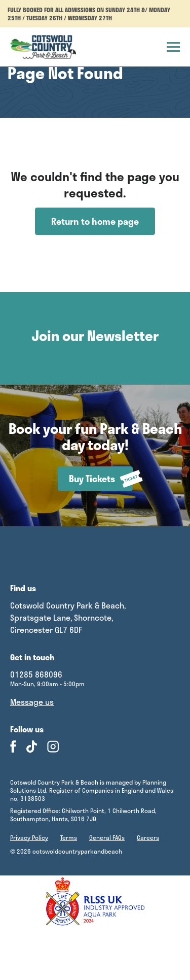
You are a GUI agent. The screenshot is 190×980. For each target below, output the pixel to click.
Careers (148, 837)
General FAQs (107, 837)
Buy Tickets (101, 479)
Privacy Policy (29, 837)
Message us (32, 702)
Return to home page (95, 221)
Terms (69, 837)
